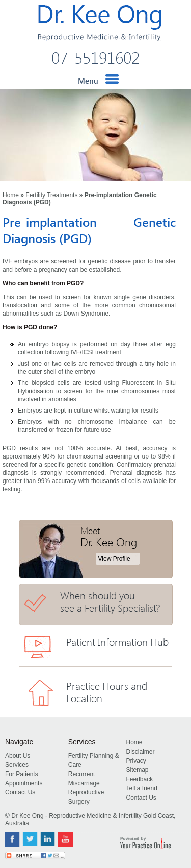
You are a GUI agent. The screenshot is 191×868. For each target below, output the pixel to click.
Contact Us (20, 792)
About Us (18, 756)
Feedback (140, 779)
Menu (98, 80)
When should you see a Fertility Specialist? (110, 601)
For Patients (22, 774)
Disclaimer (141, 752)
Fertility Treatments (51, 195)
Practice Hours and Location (107, 692)
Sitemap (138, 770)
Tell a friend (142, 788)
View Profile (114, 559)
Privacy (136, 761)
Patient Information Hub (117, 642)
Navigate (19, 742)
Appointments (24, 783)
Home (11, 195)
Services (17, 765)
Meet (109, 537)
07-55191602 (95, 57)
